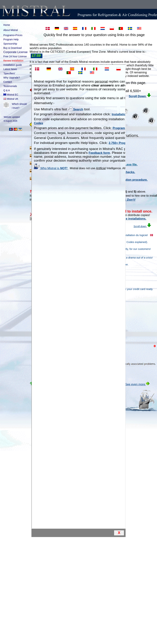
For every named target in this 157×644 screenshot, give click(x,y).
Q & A (7, 90)
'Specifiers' (9, 73)
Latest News (10, 69)
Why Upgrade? (12, 78)
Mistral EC (11, 95)
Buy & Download (13, 48)
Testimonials (10, 86)
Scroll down (134, 226)
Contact (8, 82)
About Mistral (16, 30)
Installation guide (13, 65)
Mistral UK (11, 99)
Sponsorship (10, 44)
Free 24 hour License (15, 56)
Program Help (11, 39)
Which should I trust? (16, 106)
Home (7, 25)
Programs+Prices (13, 35)
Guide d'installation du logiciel (128, 235)
